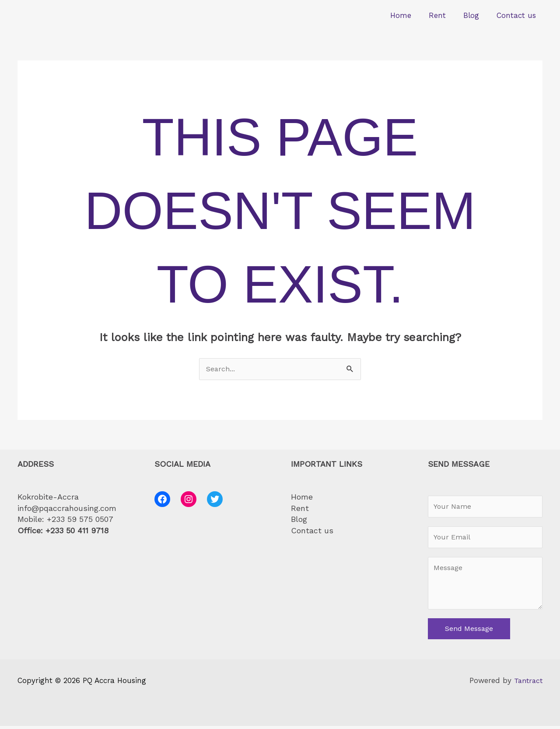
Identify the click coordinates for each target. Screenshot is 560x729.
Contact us (518, 15)
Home (410, 15)
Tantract (527, 684)
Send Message (469, 632)
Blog (475, 15)
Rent (444, 15)
